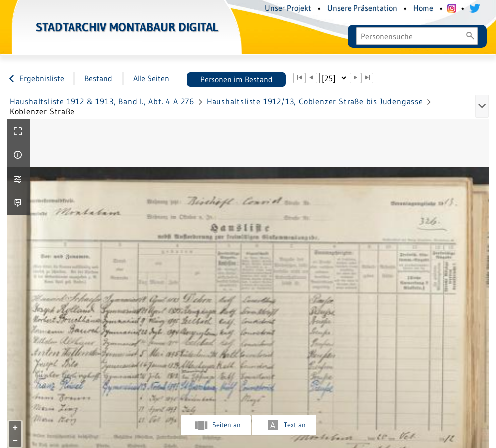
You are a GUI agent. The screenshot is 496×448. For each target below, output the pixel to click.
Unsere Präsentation (362, 8)
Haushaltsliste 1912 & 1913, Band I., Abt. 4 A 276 (102, 101)
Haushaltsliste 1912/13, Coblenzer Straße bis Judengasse (315, 101)
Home (423, 8)
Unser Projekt (288, 8)
